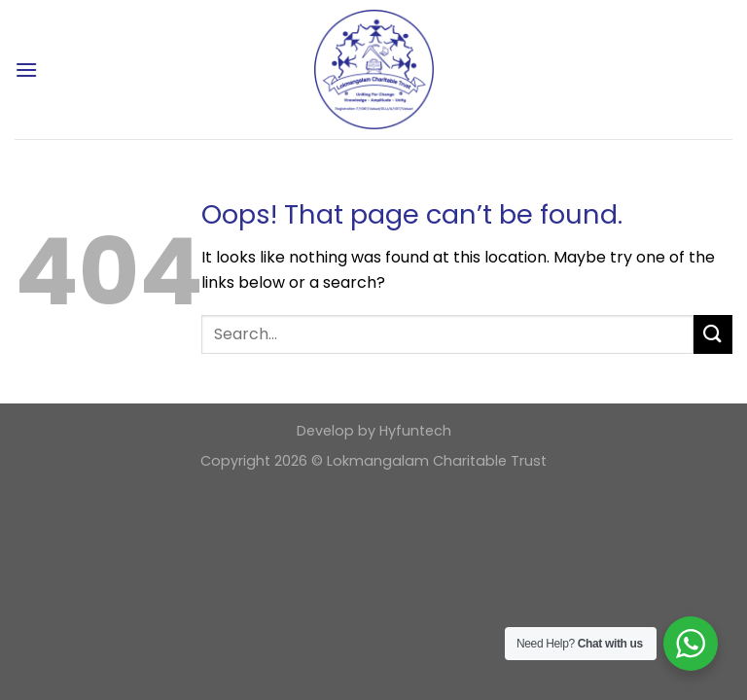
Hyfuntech (415, 431)
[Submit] (713, 334)
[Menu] (26, 70)
